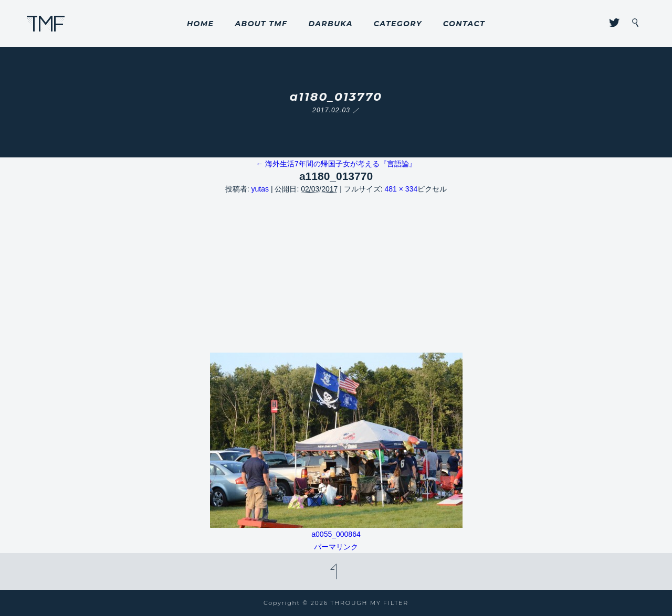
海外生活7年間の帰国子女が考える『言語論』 (336, 164)
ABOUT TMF (261, 24)
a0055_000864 (336, 534)
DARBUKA (330, 24)
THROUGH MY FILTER (46, 24)
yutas (260, 189)
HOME (201, 24)
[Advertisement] (336, 274)
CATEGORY (398, 24)
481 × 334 (401, 189)
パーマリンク (336, 547)
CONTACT (464, 24)
